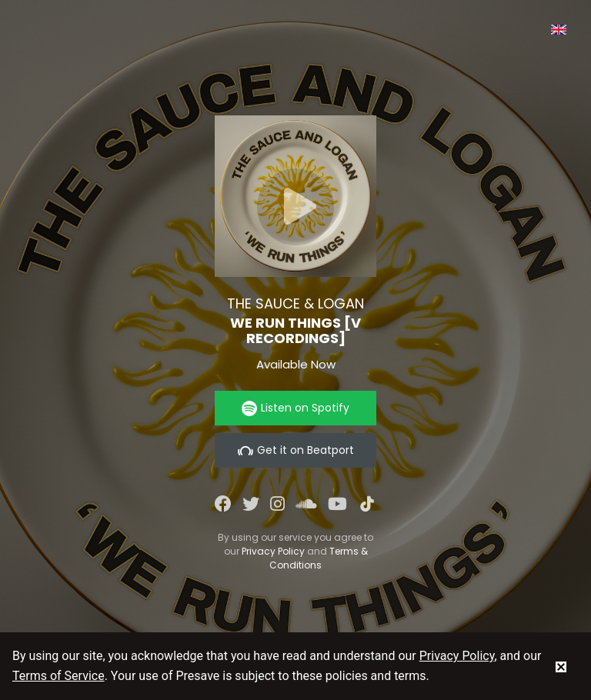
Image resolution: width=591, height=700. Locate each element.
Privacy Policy (273, 551)
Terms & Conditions (319, 558)
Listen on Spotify (295, 408)
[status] (561, 666)
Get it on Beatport (296, 450)
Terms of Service (58, 676)
